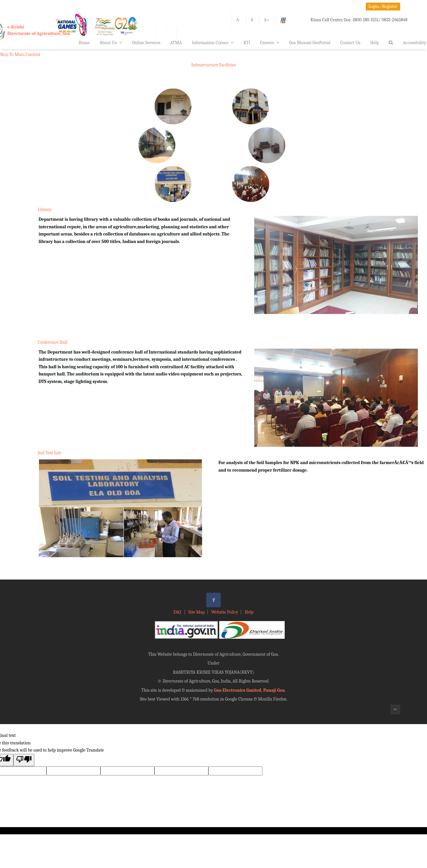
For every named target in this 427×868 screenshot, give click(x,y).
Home (84, 43)
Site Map (197, 612)
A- (238, 20)
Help (374, 43)
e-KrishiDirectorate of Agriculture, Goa (39, 30)
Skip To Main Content (20, 54)
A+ (267, 20)
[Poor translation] (24, 760)
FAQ (178, 612)
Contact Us (350, 43)
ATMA (176, 43)
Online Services (146, 43)
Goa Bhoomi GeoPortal (310, 43)
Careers (270, 43)
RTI (247, 43)
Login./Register (383, 6)
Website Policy (225, 612)
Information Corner (213, 43)
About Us (111, 43)
